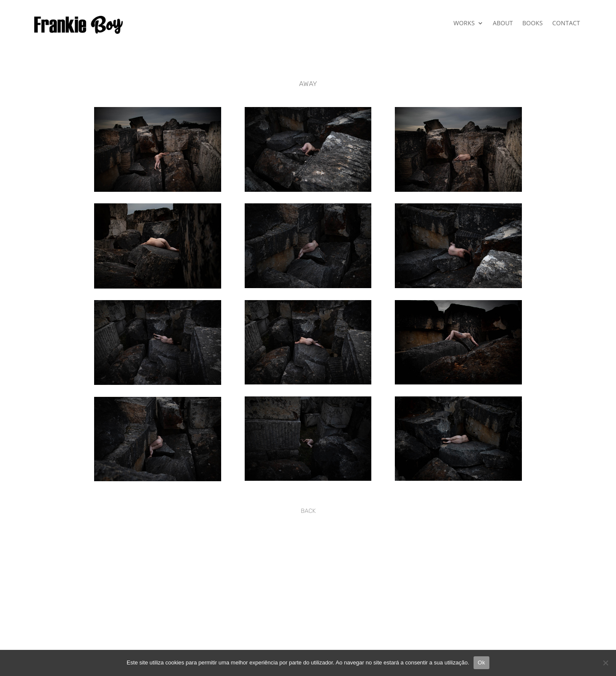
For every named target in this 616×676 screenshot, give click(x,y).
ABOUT (503, 24)
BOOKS (533, 24)
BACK (308, 511)
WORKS (464, 24)
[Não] (605, 663)
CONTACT (566, 24)
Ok (481, 663)
